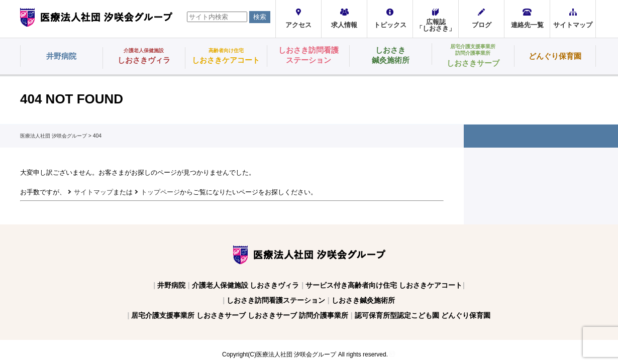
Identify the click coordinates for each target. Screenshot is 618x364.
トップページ (160, 192)
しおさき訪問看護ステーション (276, 300)
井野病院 (171, 285)
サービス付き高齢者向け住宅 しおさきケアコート (384, 285)
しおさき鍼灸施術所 (363, 300)
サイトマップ (93, 192)
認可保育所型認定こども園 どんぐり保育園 (423, 315)
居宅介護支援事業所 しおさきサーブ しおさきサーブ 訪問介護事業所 (240, 315)
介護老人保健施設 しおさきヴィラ (246, 285)
